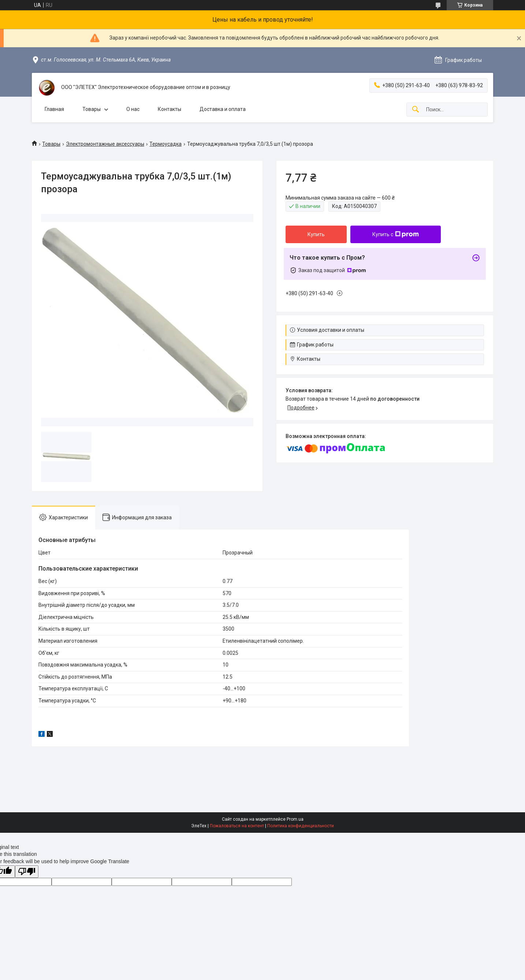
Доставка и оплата (223, 109)
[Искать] (416, 110)
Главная (54, 109)
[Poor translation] (27, 872)
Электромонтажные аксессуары (105, 144)
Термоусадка (165, 144)
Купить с (396, 234)
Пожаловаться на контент (237, 826)
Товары (92, 109)
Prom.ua (295, 819)
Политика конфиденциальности (301, 826)
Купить (316, 234)
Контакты (170, 109)
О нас (133, 109)
